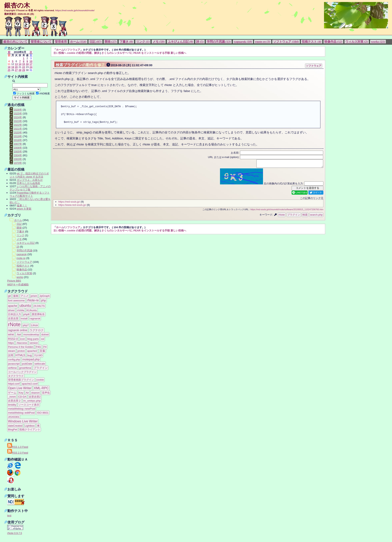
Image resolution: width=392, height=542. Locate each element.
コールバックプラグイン (22, 372)
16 (27, 64)
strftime (12, 368)
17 (31, 64)
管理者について (41, 41)
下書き (20, 231)
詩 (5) (200, 41)
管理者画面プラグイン (21, 380)
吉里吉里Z (35, 397)
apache (13, 306)
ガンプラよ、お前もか (30, 180)
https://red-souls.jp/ (69, 203)
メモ (19, 239)
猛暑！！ (22, 205)
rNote (282, 216)
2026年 (18, 110)
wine (11, 334)
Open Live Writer (20, 388)
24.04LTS (39, 306)
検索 (305, 216)
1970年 (18, 163)
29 (24, 70)
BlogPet (13, 429)
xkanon (35, 393)
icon (23, 339)
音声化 (46, 393)
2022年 (18, 125)
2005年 (18, 151)
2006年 (18, 148)
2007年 (18, 144)
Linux (34, 325)
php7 (26, 325)
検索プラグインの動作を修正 (80, 65)
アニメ (24, 296)
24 (31, 67)
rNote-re (33, 300)
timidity (12, 405)
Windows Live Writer (23, 421)
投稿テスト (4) (311, 41)
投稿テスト (23, 266)
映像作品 (22, 269)
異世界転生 (38, 314)
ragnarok (22, 254)
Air (27, 393)
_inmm (12, 397)
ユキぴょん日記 (26, 243)
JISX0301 (14, 417)
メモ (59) (158, 41)
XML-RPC (41, 388)
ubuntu (25, 305)
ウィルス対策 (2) (357, 41)
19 (13, 67)
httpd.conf (14, 384)
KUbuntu (32, 310)
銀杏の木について (15, 41)
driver (11, 310)
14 (20, 64)
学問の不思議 (24, 250)
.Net (19, 334)
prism (34, 296)
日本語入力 (14, 314)
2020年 (18, 132)
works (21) (378, 41)
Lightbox (30, 426)
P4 (45, 347)
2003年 (18, 159)
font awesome (16, 300)
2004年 (18, 155)
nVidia (21, 310)
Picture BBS (14, 281)
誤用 (11, 355)
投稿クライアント (30, 429)
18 (9, 67)
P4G (38, 347)
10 (31, 61)
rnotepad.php (31, 359)
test (9, 515)
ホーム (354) (78, 41)
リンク (20, 235)
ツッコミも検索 (25, 93)
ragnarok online (18, 330)
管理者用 (61, 41)
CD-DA (22, 397)
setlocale (40, 364)
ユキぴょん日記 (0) (180, 41)
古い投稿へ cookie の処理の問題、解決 (76, 53)
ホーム (60, 50)
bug (30, 355)
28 (20, 70)
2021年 (18, 129)
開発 (19, 228)
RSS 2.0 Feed (18, 453)
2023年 (18, 121)
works (20, 277)
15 (24, 64)
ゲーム (12, 393)
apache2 (32, 351)
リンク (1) (143, 41)
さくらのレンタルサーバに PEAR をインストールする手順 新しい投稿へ (144, 53)
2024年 (18, 117)
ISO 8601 (43, 413)
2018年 (18, 140)
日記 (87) (95, 41)
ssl (43, 339)
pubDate (27, 364)
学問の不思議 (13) (219, 41)
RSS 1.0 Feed (18, 447)
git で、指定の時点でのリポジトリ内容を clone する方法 (29, 175)
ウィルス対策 (24, 273)
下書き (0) (126, 41)
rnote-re (21, 258)
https (11, 343)
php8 (26, 314)
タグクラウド (16, 376)
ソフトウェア (72, 50)
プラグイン (294, 216)
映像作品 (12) (333, 41)
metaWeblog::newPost (22, 409)
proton (21, 351)
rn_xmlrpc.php (32, 401)
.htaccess (22, 343)
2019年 (18, 136)
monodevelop (31, 334)
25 (9, 70)
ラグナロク (37, 330)
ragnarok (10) (243, 41)
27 (16, 70)
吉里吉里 (13, 318)
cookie (40, 380)
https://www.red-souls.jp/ (72, 206)
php (43, 300)
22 (24, 67)
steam (12, 351)
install (24, 318)
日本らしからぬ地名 (28, 183)
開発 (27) (110, 41)
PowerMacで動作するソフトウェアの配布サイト (30, 194)
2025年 (18, 113)
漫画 (16, 296)
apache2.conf (30, 384)
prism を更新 (24, 209)
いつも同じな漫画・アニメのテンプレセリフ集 (30, 188)
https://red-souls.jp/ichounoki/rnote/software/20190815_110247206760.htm (287, 211)
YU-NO (38, 355)
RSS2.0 (13, 339)
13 (16, 64)
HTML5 (20, 355)
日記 (19, 224)
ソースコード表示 (29, 405)
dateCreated (15, 426)
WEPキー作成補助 (18, 284)
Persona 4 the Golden (21, 347)
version (34, 343)
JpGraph (45, 296)
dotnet (45, 334)
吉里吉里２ (14, 401)
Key (21, 393)
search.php (316, 216)
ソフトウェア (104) (286, 41)
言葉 (42, 351)
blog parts (33, 339)
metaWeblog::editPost (21, 413)
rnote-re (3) (262, 41)
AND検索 (44, 93)
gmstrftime (25, 368)
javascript (14, 364)
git (9, 296)
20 (16, 67)
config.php (14, 359)
